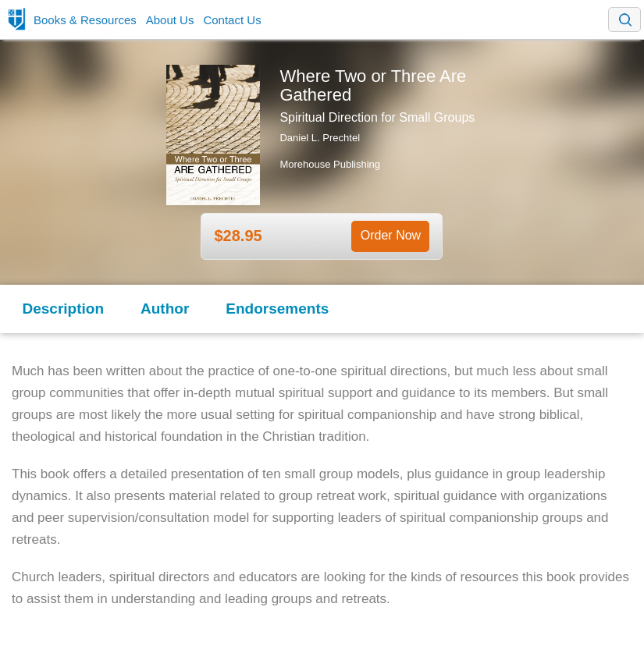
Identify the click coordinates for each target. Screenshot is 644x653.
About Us (170, 20)
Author (165, 309)
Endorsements (277, 309)
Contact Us (232, 20)
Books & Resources (85, 20)
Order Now (391, 235)
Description (64, 309)
